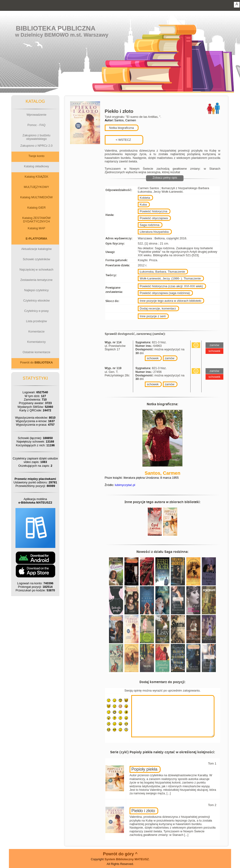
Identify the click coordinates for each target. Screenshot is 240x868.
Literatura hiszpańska (154, 232)
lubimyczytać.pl (125, 485)
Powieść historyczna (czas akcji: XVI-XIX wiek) (171, 286)
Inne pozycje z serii (153, 316)
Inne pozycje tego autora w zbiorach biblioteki (170, 301)
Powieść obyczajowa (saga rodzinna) (165, 293)
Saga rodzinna (150, 225)
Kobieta (145, 198)
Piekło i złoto (143, 811)
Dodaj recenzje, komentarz (158, 308)
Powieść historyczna (154, 211)
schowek (153, 358)
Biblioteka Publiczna (56, 28)
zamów (170, 358)
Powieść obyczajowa (154, 218)
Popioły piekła (144, 769)
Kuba (143, 205)
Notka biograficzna (121, 128)
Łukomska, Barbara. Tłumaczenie (162, 272)
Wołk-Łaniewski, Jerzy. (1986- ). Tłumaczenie (170, 278)
